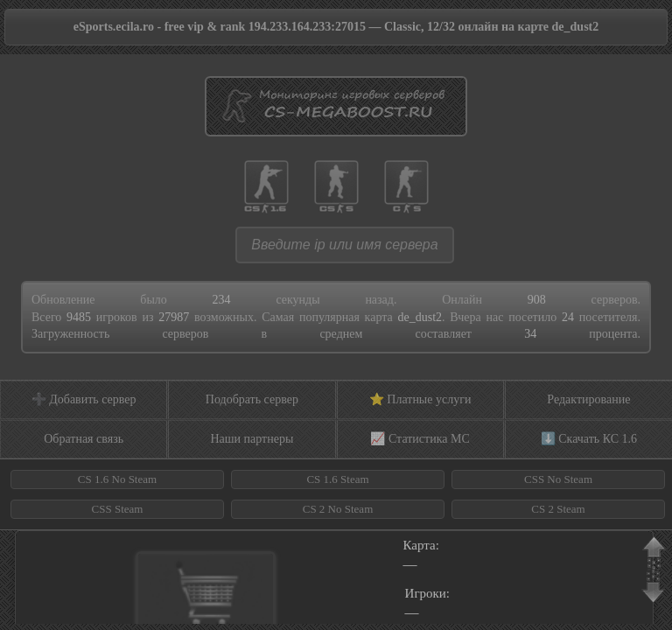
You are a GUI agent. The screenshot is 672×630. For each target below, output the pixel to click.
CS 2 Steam (558, 509)
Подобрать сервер (252, 399)
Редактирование (588, 399)
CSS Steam (118, 509)
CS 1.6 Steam (337, 479)
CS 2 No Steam (338, 509)
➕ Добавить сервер (84, 399)
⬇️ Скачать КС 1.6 (589, 439)
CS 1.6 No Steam (117, 479)
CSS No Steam (558, 479)
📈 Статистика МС (420, 439)
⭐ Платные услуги (420, 399)
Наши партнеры (252, 439)
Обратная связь (84, 439)
